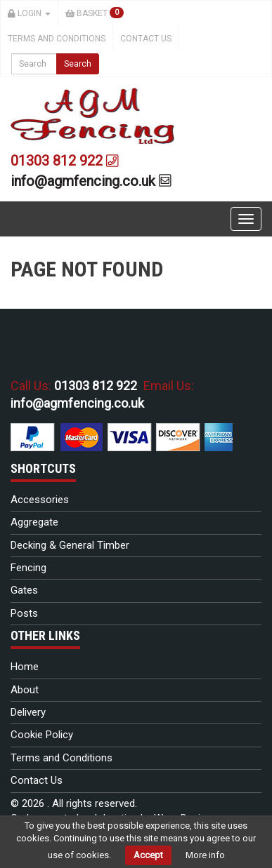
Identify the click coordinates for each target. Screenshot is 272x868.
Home (25, 667)
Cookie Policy (42, 735)
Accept (148, 855)
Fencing (28, 568)
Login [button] (29, 13)
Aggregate (34, 522)
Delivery (28, 712)
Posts (24, 613)
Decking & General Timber (70, 545)
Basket (95, 13)
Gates (24, 590)
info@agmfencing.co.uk (91, 181)
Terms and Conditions (57, 39)
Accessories (40, 500)
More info (205, 855)
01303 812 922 (65, 161)
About (25, 690)
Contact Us (146, 39)
